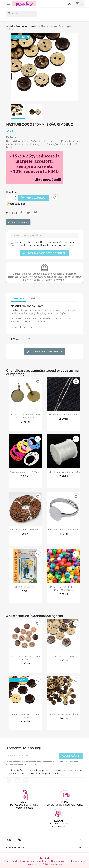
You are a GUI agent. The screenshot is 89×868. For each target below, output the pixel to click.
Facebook (9, 780)
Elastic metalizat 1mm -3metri (64, 415)
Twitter (17, 780)
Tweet (28, 213)
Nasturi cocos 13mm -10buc (64, 714)
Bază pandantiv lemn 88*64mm (25, 472)
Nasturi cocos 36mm (64, 656)
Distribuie (21, 213)
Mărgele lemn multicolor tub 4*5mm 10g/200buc (64, 589)
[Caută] (22, 14)
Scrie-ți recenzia (18, 222)
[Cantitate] (10, 198)
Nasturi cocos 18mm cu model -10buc (25, 658)
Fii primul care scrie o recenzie (45, 352)
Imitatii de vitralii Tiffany (25, 587)
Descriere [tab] (19, 298)
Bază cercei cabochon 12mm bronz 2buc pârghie (25, 416)
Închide (45, 858)
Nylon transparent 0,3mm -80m (64, 472)
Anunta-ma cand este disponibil (45, 253)
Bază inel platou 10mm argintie (64, 530)
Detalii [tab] (33, 298)
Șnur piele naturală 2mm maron (25, 530)
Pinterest (36, 213)
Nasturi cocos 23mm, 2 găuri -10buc (25, 715)
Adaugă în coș (33, 198)
